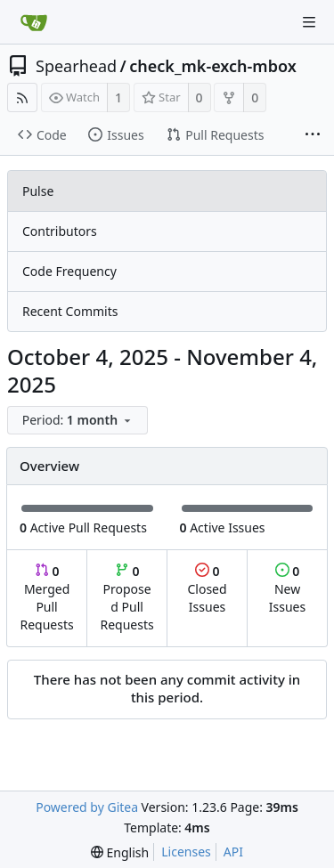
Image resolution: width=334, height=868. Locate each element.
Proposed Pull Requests (127, 598)
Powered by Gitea (87, 807)
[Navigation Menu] (309, 22)
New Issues (287, 589)
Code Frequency (69, 271)
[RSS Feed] (22, 97)
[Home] (34, 22)
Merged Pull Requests (46, 598)
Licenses (186, 852)
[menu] (79, 421)
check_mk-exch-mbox (212, 66)
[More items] (313, 135)
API (233, 852)
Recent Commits (70, 311)
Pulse (38, 191)
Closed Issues (207, 589)
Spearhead (76, 66)
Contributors (60, 231)
